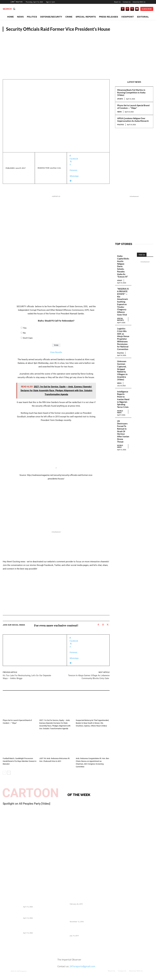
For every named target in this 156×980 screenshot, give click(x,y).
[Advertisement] (78, 52)
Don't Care (28, 338)
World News (120, 412)
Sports (120, 99)
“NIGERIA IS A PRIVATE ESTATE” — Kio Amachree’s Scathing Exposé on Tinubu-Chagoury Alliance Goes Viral (123, 302)
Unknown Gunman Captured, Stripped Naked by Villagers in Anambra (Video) (122, 370)
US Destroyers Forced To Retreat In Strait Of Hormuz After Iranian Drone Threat (123, 431)
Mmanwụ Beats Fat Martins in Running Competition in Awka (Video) (131, 93)
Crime (79, 717)
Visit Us (142, 255)
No (24, 333)
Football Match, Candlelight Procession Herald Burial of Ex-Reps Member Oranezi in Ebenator (20, 761)
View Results (56, 352)
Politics (121, 125)
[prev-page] (4, 773)
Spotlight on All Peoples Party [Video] (27, 804)
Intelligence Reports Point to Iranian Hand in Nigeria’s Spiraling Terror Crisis (123, 399)
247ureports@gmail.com (82, 966)
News (148, 29)
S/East (120, 280)
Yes (25, 328)
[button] (10, 9)
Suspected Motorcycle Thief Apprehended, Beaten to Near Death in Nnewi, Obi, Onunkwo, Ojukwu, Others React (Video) (92, 723)
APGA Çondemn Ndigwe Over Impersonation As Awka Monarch (133, 120)
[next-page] (9, 773)
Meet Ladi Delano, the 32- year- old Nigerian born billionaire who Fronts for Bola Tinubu (83, 930)
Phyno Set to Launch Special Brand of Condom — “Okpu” (133, 107)
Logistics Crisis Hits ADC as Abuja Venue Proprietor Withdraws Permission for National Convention (123, 339)
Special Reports (121, 319)
